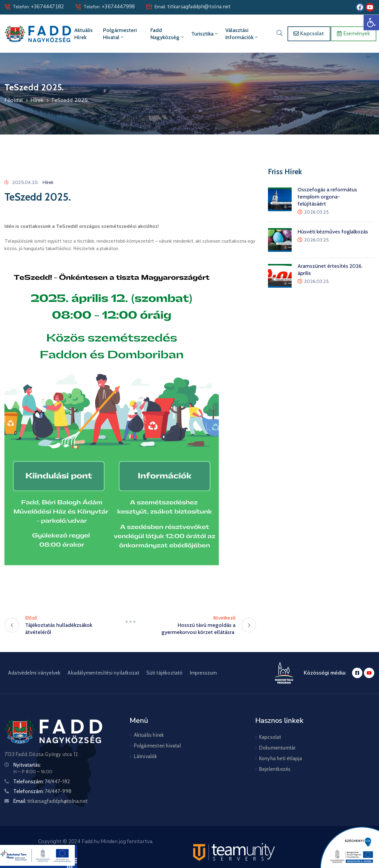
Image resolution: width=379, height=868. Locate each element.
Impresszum (203, 673)
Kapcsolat (270, 737)
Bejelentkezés (275, 769)
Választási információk (242, 34)
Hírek (37, 100)
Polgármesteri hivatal (120, 34)
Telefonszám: (42, 781)
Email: (192, 7)
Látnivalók (146, 756)
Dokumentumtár (277, 748)
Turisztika (205, 34)
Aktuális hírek (83, 34)
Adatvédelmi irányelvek (34, 673)
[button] (371, 23)
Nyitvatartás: (27, 765)
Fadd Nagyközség (168, 34)
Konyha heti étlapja (281, 758)
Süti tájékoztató (164, 673)
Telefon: (38, 7)
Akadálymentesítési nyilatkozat (103, 673)
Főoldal (14, 100)
